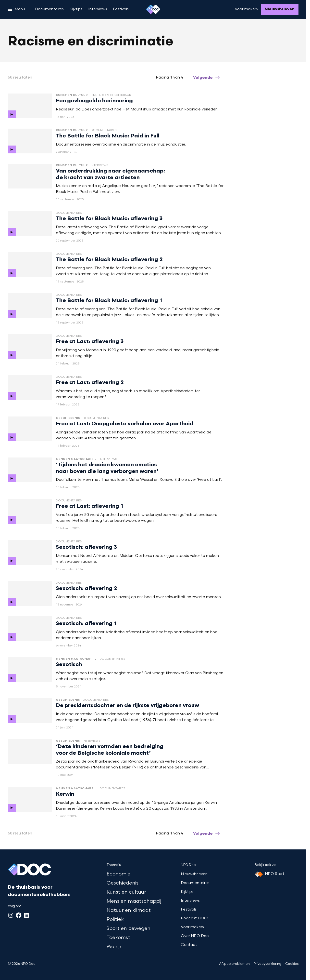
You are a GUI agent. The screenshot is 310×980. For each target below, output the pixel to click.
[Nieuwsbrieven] (280, 9)
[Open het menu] (16, 9)
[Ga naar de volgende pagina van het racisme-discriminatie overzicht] (207, 78)
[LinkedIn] (26, 915)
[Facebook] (19, 915)
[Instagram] (11, 915)
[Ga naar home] (153, 9)
